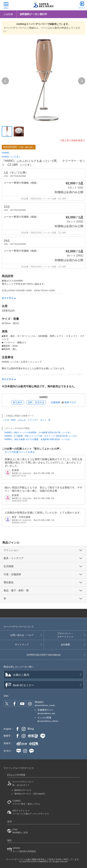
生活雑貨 (9, 566)
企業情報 (55, 402)
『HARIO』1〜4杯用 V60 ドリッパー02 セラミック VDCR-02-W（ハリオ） (40, 436)
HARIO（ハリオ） (11, 157)
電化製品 (9, 582)
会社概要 (65, 645)
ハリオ (6, 420)
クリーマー (33, 420)
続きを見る (8, 298)
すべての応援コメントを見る (20, 452)
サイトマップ (22, 645)
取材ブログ (70, 402)
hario (13, 420)
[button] (5, 81)
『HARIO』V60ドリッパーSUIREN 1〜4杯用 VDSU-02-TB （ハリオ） (37, 433)
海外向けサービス (30, 794)
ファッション (11, 550)
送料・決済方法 (36, 402)
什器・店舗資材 (12, 574)
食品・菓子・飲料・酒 (16, 590)
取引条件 (18, 402)
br (49, 420)
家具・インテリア (14, 558)
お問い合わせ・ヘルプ (22, 635)
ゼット (43, 420)
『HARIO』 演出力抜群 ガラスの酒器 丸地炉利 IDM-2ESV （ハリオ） (37, 439)
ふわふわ (22, 420)
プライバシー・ (65, 635)
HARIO (6, 153)
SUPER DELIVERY (43, 655)
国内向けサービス (23, 790)
